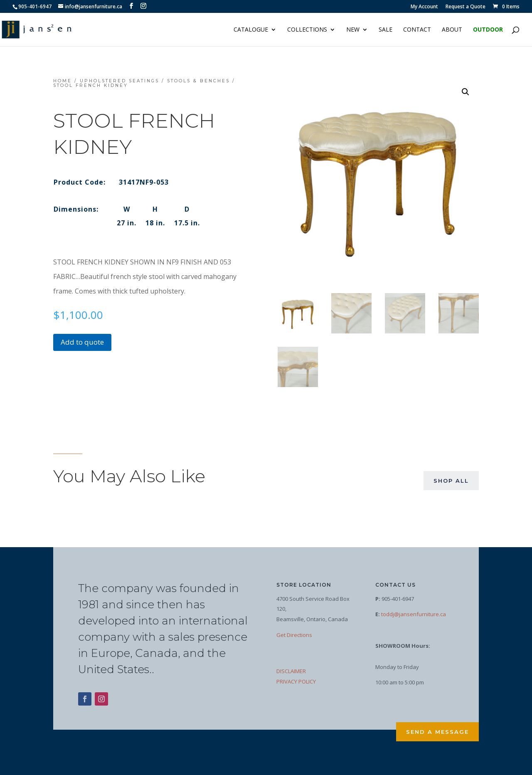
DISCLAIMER (291, 671)
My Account (424, 7)
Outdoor (488, 30)
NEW (353, 30)
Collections (307, 30)
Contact (417, 30)
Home (63, 81)
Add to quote (82, 342)
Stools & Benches (198, 81)
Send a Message (437, 732)
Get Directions (294, 635)
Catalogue (251, 30)
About (452, 30)
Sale (385, 30)
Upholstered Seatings (119, 81)
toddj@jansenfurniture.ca (414, 614)
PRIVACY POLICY (296, 681)
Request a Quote (465, 7)
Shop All (451, 481)
